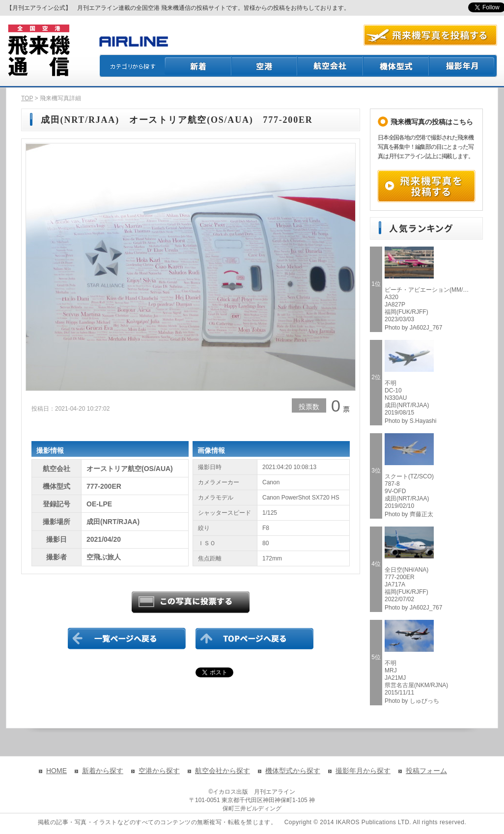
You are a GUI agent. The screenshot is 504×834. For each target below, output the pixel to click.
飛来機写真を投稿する (426, 186)
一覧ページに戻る (127, 639)
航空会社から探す (223, 771)
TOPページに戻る (254, 639)
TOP (27, 98)
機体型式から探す (293, 771)
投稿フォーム (426, 771)
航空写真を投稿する (430, 35)
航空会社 (331, 66)
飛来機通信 (38, 51)
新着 (198, 66)
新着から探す (103, 771)
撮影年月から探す (363, 771)
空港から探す (159, 771)
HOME (56, 771)
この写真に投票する (191, 602)
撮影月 (463, 66)
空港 (265, 66)
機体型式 (396, 66)
